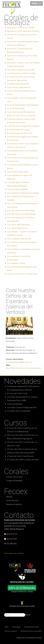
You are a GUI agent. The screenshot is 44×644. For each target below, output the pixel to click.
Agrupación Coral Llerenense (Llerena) (23, 31)
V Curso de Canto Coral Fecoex (20, 456)
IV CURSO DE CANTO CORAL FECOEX (23, 460)
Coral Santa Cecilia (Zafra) (18, 172)
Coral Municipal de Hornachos (20, 133)
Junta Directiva (12, 501)
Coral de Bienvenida (16, 109)
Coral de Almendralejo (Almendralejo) (23, 105)
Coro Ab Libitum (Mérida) (17, 189)
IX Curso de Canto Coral (17, 393)
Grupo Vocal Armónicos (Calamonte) (22, 274)
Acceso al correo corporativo (31, 631)
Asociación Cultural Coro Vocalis (21, 70)
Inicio (7, 627)
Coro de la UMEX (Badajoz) (18, 225)
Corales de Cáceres (14, 477)
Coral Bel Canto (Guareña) (18, 84)
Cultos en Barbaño (15, 404)
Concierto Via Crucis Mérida (19, 411)
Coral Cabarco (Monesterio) (19, 87)
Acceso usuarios (11, 631)
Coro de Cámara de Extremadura (21, 211)
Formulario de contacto (14, 553)
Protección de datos (32, 627)
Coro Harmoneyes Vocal (17, 228)
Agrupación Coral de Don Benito (21, 28)
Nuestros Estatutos (14, 504)
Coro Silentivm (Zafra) (16, 263)
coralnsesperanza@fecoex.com (19, 362)
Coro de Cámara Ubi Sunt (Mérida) (21, 214)
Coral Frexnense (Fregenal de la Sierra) (23, 126)
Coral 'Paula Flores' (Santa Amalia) (21, 73)
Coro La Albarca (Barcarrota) (19, 239)
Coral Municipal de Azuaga (18, 130)
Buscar (28, 615)
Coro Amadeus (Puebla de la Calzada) (23, 193)
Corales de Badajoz (14, 481)
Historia (9, 497)
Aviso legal (16, 627)
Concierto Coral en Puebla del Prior (22, 408)
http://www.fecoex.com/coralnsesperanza (24, 368)
